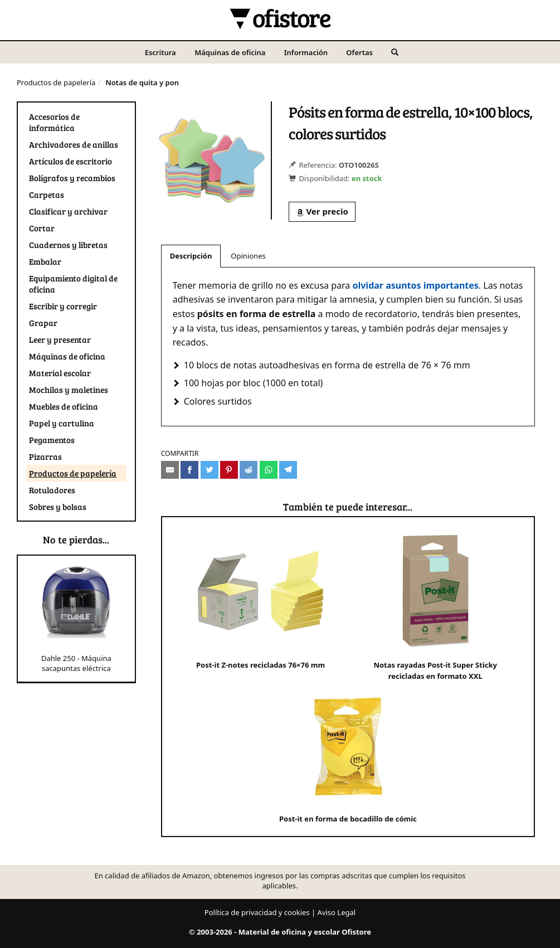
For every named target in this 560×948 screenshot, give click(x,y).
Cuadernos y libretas (68, 245)
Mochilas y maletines (69, 390)
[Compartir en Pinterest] (229, 470)
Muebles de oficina (64, 406)
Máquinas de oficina (230, 52)
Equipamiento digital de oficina (73, 284)
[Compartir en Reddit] (249, 470)
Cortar (42, 228)
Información (306, 52)
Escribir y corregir (63, 306)
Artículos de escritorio (70, 161)
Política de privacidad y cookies (257, 912)
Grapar (43, 323)
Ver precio (322, 211)
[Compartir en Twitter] (210, 470)
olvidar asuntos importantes (415, 285)
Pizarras (45, 456)
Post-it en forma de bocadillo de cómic (348, 753)
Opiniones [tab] (248, 256)
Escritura (160, 52)
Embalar (45, 261)
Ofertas (359, 52)
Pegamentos (52, 440)
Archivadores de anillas (74, 144)
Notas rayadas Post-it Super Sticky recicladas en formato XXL (435, 605)
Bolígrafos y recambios (72, 178)
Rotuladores (52, 490)
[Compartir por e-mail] (170, 470)
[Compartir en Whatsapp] (269, 470)
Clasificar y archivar (68, 211)
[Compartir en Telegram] (288, 470)
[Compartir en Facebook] (189, 470)
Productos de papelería (56, 82)
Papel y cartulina (62, 423)
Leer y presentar (60, 339)
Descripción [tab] (191, 256)
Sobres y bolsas (58, 507)
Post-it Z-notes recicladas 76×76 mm (260, 599)
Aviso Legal (337, 912)
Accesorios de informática (54, 122)
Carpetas (47, 195)
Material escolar (60, 373)
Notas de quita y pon (142, 82)
